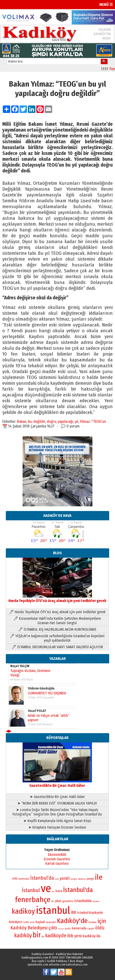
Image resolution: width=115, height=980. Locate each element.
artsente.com (57, 964)
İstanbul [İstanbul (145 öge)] (31, 890)
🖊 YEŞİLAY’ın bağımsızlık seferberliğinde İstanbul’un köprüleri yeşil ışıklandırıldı (57, 638)
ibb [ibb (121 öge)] (70, 936)
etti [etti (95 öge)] (15, 878)
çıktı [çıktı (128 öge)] (53, 928)
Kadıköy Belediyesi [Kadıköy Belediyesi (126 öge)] (29, 928)
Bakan (22, 421)
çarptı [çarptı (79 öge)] (91, 928)
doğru (51, 421)
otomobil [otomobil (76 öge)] (51, 922)
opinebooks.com (38, 964)
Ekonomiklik (57, 855)
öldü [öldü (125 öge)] (100, 928)
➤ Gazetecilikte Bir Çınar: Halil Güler (57, 797)
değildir (39, 421)
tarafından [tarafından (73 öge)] (24, 879)
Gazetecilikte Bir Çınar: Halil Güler (57, 783)
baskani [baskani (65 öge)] (96, 901)
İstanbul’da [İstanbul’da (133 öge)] (42, 878)
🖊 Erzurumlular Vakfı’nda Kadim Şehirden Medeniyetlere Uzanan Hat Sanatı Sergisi (57, 621)
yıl (76, 421)
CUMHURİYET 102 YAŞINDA (47, 693)
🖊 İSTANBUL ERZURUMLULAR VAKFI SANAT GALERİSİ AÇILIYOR (57, 647)
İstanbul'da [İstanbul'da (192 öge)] (78, 890)
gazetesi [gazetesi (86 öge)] (68, 901)
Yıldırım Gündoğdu (41, 688)
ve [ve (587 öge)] (46, 888)
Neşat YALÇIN (20, 666)
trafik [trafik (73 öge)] (26, 922)
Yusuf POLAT (37, 711)
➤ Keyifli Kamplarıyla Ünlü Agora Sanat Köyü (57, 821)
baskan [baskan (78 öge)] (93, 922)
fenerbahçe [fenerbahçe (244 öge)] (33, 900)
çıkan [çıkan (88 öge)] (58, 901)
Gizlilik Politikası (57, 961)
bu (30, 421)
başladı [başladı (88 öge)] (40, 922)
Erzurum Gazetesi (57, 859)
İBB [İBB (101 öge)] (74, 912)
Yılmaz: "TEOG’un (93, 421)
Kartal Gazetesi (57, 863)
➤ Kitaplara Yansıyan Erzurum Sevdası (57, 827)
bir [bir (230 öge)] (37, 935)
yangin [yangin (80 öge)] (90, 879)
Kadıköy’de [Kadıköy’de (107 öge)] (92, 936)
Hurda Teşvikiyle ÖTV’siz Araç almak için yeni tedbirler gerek (57, 598)
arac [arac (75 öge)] (32, 922)
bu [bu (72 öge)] (43, 937)
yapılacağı (65, 421)
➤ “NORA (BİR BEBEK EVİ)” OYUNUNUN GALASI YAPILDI (57, 803)
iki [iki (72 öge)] (52, 901)
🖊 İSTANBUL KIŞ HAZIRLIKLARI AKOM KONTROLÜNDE (57, 629)
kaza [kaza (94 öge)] (59, 891)
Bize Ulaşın (77, 961)
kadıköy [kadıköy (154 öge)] (23, 935)
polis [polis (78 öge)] (68, 928)
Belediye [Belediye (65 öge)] (82, 879)
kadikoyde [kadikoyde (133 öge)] (56, 936)
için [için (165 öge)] (102, 921)
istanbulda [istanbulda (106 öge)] (83, 901)
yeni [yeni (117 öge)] (78, 936)
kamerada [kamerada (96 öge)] (79, 928)
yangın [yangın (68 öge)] (74, 879)
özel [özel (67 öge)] (57, 879)
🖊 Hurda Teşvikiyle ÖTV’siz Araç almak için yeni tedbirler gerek (57, 612)
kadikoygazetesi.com (35, 957)
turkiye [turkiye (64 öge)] (61, 929)
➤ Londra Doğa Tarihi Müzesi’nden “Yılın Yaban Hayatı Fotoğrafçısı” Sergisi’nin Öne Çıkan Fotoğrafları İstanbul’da (57, 812)
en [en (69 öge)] (53, 891)
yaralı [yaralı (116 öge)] (65, 878)
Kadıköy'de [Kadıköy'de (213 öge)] (72, 921)
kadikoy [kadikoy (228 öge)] (23, 911)
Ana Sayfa (38, 961)
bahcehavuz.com (77, 964)
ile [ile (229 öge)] (99, 877)
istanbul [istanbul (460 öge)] (53, 910)
